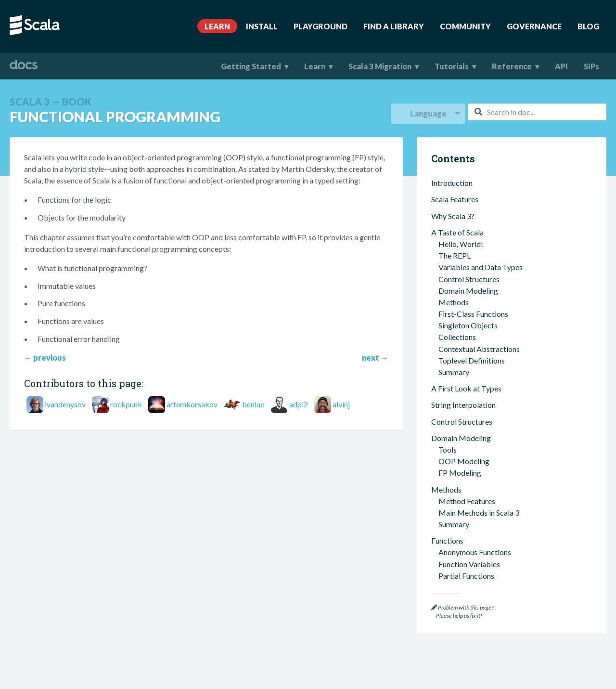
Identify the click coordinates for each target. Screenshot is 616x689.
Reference (512, 66)
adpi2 (299, 404)
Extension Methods (470, 430)
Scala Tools (450, 545)
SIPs (591, 66)
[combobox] (537, 112)
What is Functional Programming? (494, 211)
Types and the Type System (476, 286)
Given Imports (462, 465)
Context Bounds (465, 454)
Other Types (459, 402)
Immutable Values (468, 223)
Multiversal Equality (472, 488)
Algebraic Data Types (475, 344)
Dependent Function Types (483, 391)
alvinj (341, 404)
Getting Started (251, 66)
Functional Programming (476, 200)
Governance (534, 26)
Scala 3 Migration (380, 66)
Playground (321, 26)
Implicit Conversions (472, 500)
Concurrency (452, 528)
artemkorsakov (192, 404)
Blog (588, 26)
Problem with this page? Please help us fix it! (462, 612)
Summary (456, 183)
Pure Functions (463, 234)
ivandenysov (65, 404)
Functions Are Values (473, 246)
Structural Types (466, 379)
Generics (453, 309)
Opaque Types (462, 368)
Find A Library (394, 26)
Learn (217, 26)
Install (262, 26)
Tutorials (452, 66)
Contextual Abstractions (472, 419)
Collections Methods (473, 172)
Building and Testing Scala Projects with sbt (510, 556)
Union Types (459, 332)
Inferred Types (463, 297)
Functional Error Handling (481, 258)
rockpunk (126, 404)
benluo (253, 404)
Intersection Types (469, 321)
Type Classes (460, 477)
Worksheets (459, 568)
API (561, 66)
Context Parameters (472, 442)
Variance (453, 356)
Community (465, 26)
